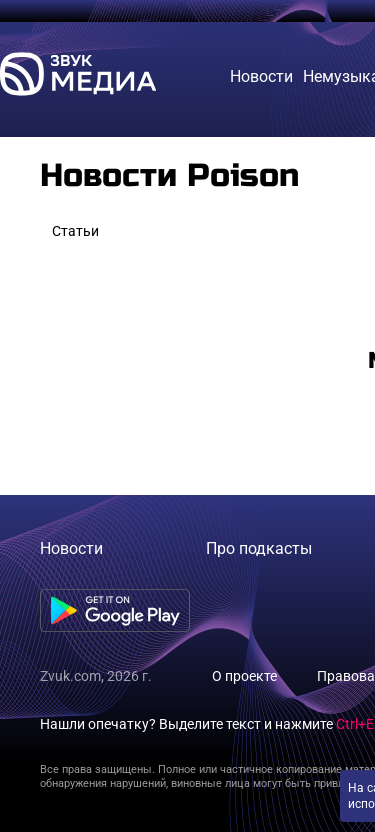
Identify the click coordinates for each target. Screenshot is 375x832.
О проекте (244, 676)
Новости (71, 548)
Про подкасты (259, 548)
